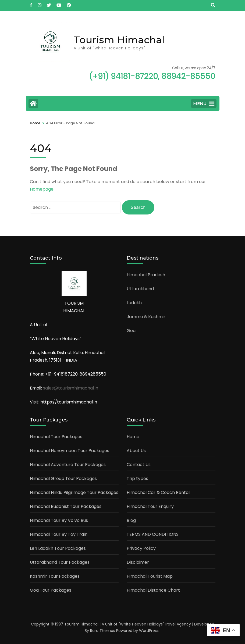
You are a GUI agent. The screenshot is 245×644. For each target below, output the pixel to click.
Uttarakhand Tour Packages (60, 561)
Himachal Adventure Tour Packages (68, 464)
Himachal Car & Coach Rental (158, 492)
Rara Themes (103, 630)
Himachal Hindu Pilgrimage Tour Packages (74, 492)
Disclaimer (138, 561)
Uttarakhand (140, 288)
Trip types (137, 478)
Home (133, 436)
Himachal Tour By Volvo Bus (59, 520)
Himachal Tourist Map (150, 575)
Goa (131, 330)
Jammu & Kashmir (146, 316)
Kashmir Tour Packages (55, 575)
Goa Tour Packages (51, 589)
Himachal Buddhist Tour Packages (66, 506)
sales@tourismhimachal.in (71, 387)
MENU (204, 104)
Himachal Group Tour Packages (63, 478)
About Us (136, 450)
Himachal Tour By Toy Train (59, 534)
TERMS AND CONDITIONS (153, 534)
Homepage (42, 189)
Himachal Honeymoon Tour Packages (70, 450)
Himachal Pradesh (146, 274)
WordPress (149, 630)
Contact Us (139, 464)
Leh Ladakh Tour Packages (58, 547)
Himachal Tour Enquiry (150, 506)
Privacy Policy (141, 547)
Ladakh (134, 302)
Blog (131, 520)
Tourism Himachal (119, 40)
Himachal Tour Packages (56, 436)
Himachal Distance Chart (153, 589)
